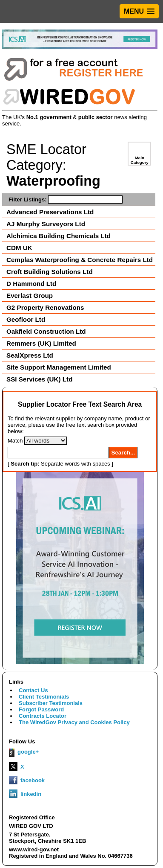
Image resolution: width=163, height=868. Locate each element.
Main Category (140, 160)
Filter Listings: (66, 200)
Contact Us (33, 690)
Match (15, 441)
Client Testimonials (44, 697)
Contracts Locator (43, 716)
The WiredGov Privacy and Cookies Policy (74, 722)
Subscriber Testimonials (51, 703)
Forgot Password (41, 709)
